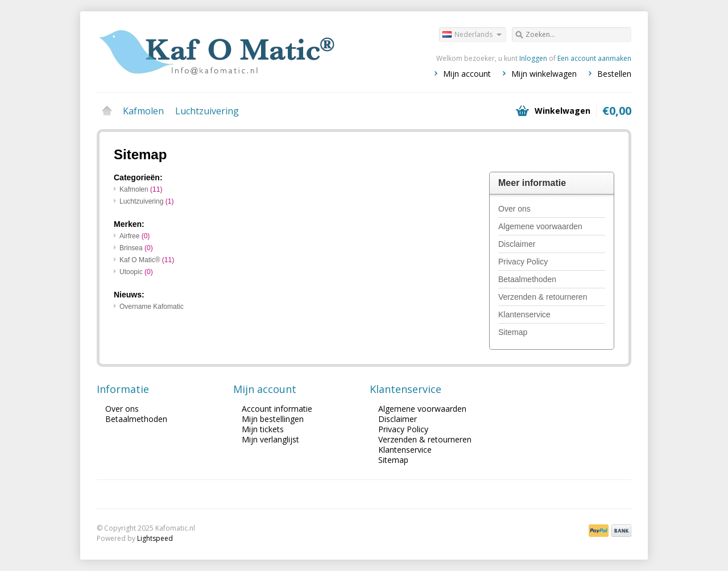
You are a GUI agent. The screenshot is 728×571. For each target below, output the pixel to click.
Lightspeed (155, 538)
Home (107, 111)
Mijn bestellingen (273, 419)
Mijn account (467, 74)
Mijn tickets (263, 429)
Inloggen (533, 58)
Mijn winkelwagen (544, 74)
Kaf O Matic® (147, 260)
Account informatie (277, 409)
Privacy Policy (523, 262)
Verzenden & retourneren (543, 297)
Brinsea (136, 248)
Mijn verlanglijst (270, 439)
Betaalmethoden (527, 279)
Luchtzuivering (207, 111)
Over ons (514, 209)
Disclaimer (517, 244)
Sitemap (513, 332)
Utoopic (136, 272)
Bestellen (614, 74)
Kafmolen (143, 111)
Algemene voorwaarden (540, 226)
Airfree (135, 236)
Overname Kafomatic (152, 307)
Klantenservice (524, 315)
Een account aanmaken (594, 58)
